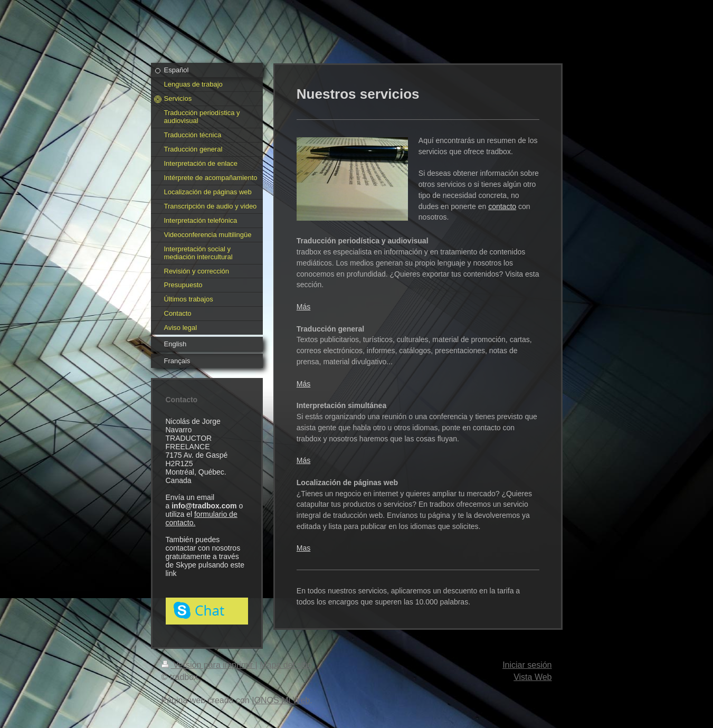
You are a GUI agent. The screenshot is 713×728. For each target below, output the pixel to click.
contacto (502, 206)
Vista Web (533, 677)
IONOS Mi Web (281, 700)
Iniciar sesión (527, 665)
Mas (303, 548)
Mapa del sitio (286, 665)
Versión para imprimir (208, 665)
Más (303, 307)
